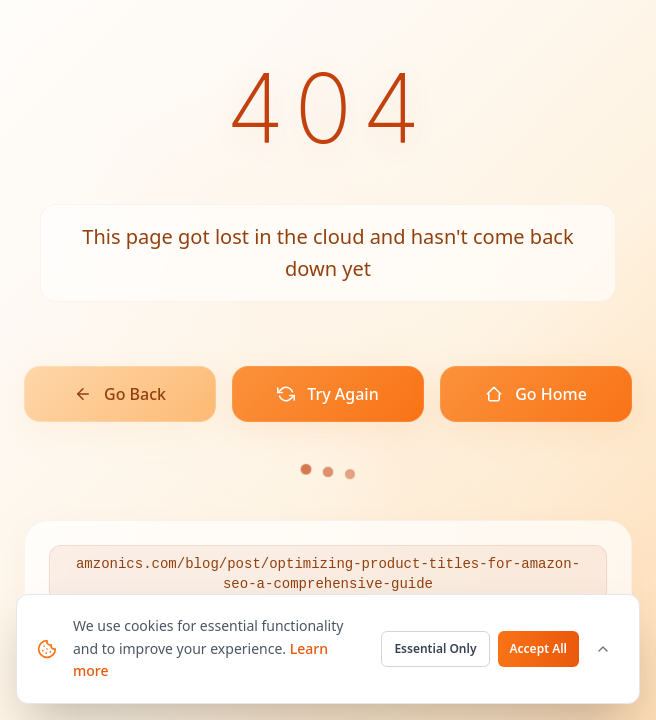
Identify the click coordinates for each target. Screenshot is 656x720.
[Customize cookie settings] (603, 649)
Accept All (539, 648)
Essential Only (435, 648)
